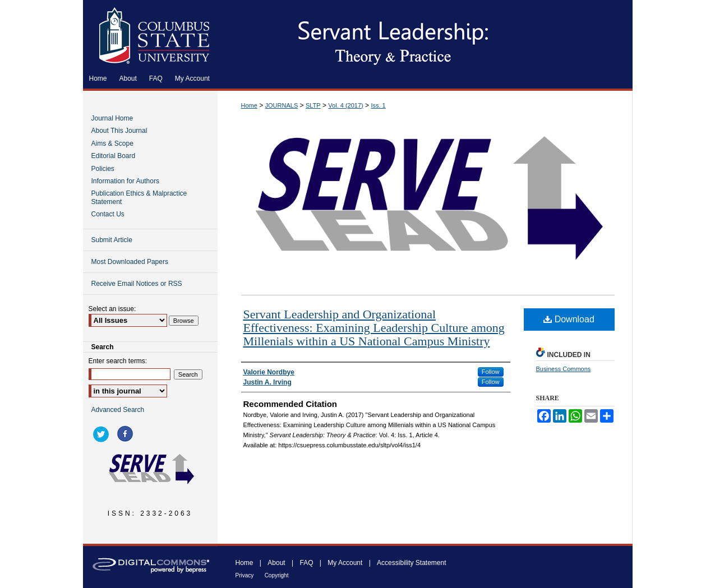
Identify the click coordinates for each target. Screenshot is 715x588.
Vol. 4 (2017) (345, 105)
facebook (127, 434)
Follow (491, 372)
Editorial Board (114, 156)
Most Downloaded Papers (130, 262)
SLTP (313, 105)
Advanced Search (118, 410)
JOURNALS (282, 105)
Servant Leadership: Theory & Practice (425, 34)
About (276, 563)
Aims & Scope (112, 143)
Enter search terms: (118, 361)
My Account (345, 563)
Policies (103, 169)
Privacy (245, 575)
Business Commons (564, 369)
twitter (103, 434)
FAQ (306, 563)
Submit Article (112, 240)
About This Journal (119, 131)
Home (249, 105)
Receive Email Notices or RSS (137, 284)
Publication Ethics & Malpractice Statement (139, 197)
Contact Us (108, 214)
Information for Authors (125, 181)
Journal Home (112, 118)
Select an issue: (112, 309)
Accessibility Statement (411, 563)
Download (569, 319)
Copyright (277, 575)
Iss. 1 (378, 105)
